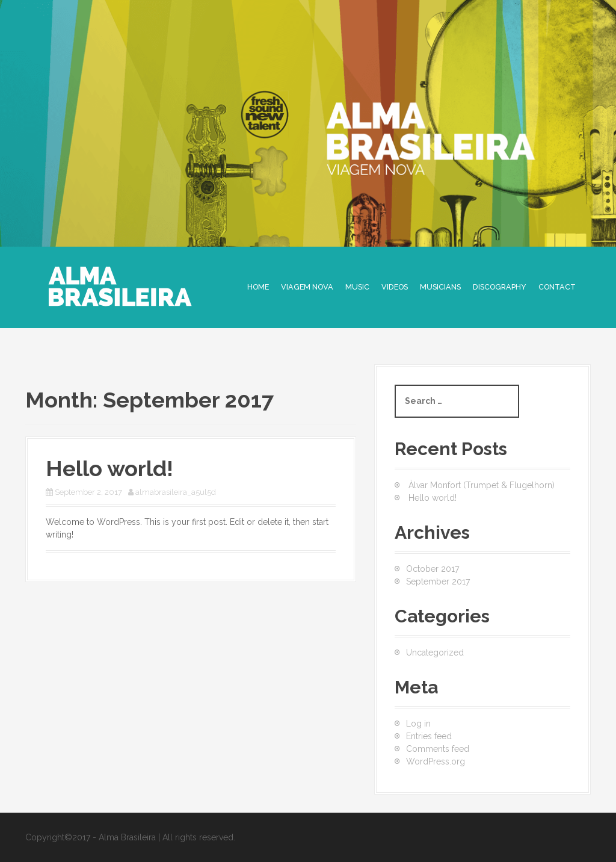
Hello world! (109, 468)
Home (258, 287)
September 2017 (438, 581)
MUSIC (357, 287)
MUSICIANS (440, 287)
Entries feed (429, 736)
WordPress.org (436, 761)
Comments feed (438, 749)
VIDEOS (395, 287)
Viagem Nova (307, 287)
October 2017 (433, 569)
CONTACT (557, 287)
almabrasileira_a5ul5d (176, 492)
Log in (418, 724)
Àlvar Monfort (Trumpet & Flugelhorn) (482, 485)
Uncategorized (435, 653)
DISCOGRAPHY (500, 287)
